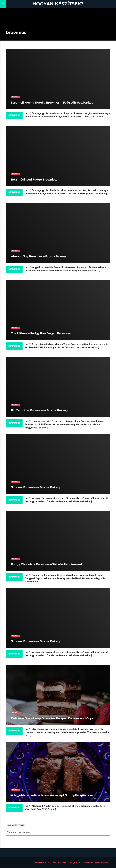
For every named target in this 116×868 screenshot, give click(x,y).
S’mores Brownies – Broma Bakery (36, 487)
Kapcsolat (88, 863)
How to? (16, 97)
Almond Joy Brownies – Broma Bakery (38, 256)
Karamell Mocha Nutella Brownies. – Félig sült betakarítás (52, 103)
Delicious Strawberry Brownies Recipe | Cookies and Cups (52, 718)
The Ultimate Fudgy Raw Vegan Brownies (41, 333)
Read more (14, 115)
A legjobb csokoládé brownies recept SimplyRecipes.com (52, 795)
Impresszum (40, 863)
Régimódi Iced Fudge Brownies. (34, 180)
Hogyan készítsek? (58, 4)
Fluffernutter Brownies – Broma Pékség (39, 410)
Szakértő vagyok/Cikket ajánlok (64, 863)
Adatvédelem (102, 863)
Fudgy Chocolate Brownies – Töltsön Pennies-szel (46, 564)
